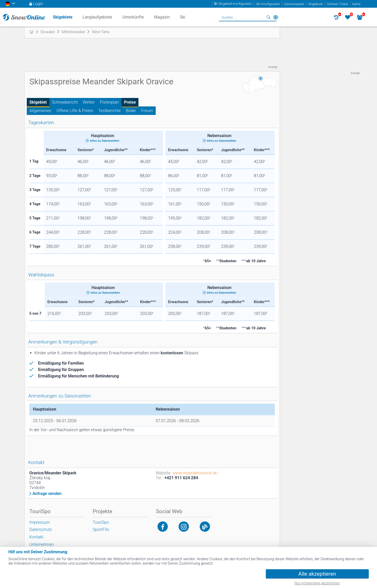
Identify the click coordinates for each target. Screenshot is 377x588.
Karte (356, 4)
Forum (147, 111)
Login (38, 4)
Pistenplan (109, 102)
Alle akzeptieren (317, 574)
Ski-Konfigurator (268, 4)
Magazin (162, 17)
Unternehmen (42, 544)
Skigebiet (38, 102)
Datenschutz (41, 530)
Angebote (315, 4)
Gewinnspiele (294, 4)
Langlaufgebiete (97, 17)
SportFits (101, 530)
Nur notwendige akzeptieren (317, 583)
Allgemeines (40, 111)
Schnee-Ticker (337, 4)
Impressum (40, 522)
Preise (130, 102)
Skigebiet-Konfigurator (235, 4)
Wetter (89, 102)
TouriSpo (101, 522)
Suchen (268, 17)
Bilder (131, 111)
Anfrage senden (47, 494)
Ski (183, 17)
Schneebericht (65, 102)
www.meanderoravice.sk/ (196, 473)
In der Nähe (276, 17)
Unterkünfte (133, 17)
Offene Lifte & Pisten (75, 111)
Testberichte (109, 111)
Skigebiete (63, 17)
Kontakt (36, 537)
